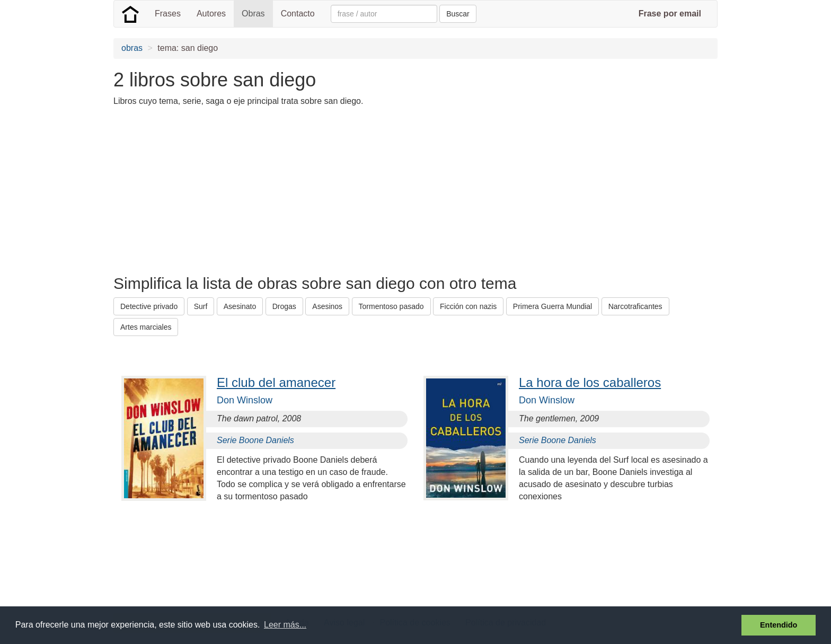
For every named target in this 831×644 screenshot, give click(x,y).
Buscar (458, 14)
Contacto (298, 14)
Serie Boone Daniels (255, 440)
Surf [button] (201, 306)
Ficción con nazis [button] (468, 306)
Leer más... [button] (285, 625)
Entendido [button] (779, 625)
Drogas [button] (284, 306)
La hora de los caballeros (590, 382)
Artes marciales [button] (146, 327)
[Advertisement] (306, 190)
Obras (253, 14)
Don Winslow (245, 400)
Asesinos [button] (327, 306)
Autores (211, 14)
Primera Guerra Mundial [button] (552, 306)
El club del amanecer (276, 382)
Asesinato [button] (240, 306)
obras (132, 48)
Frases (168, 14)
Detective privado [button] (149, 306)
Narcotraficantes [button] (635, 306)
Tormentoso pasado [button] (391, 306)
